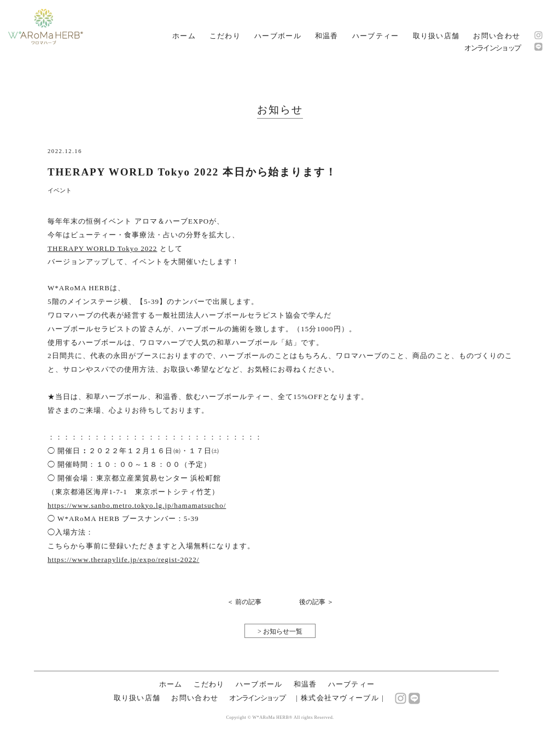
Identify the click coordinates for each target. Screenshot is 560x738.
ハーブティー (376, 36)
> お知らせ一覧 (280, 631)
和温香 (327, 36)
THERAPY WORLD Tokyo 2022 (102, 248)
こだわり (225, 36)
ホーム (184, 36)
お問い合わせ (497, 36)
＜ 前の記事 (244, 602)
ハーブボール (278, 36)
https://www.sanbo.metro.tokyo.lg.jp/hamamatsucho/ (137, 505)
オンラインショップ (492, 48)
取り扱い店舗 (436, 36)
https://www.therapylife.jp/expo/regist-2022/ (123, 560)
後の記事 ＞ (316, 602)
